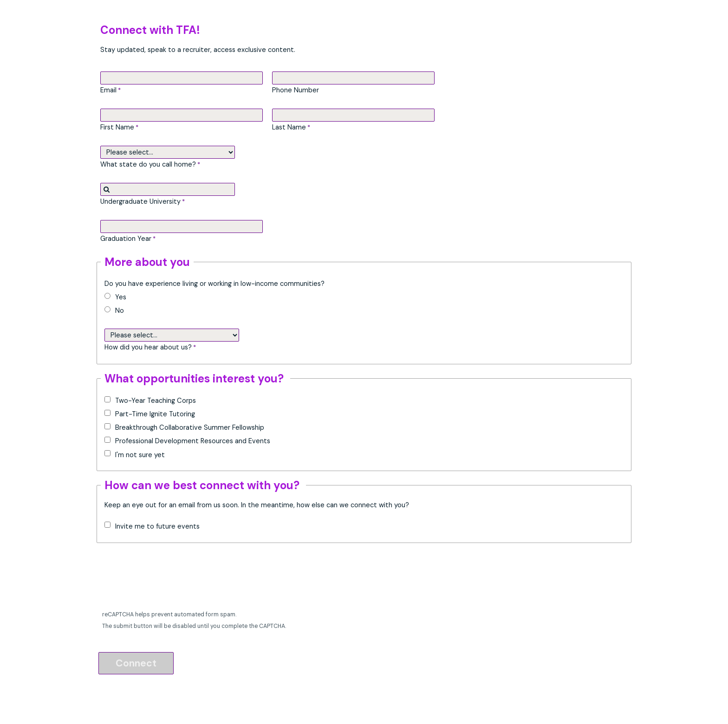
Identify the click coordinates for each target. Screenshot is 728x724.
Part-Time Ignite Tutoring (155, 414)
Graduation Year (126, 239)
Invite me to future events (157, 526)
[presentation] (170, 579)
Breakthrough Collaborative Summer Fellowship (190, 427)
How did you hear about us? (148, 347)
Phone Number (296, 90)
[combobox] (168, 189)
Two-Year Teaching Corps (156, 401)
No (120, 310)
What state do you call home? (148, 164)
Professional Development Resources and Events (193, 441)
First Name (117, 127)
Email (108, 90)
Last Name (289, 127)
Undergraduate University (140, 201)
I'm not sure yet (140, 455)
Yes (121, 297)
